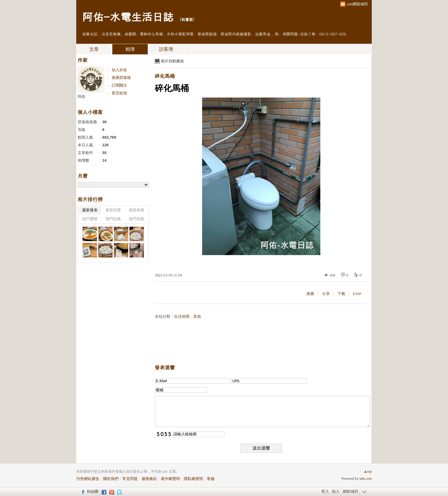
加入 (336, 491)
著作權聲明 (170, 479)
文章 (94, 49)
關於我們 (111, 479)
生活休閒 (182, 316)
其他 (197, 316)
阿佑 (82, 97)
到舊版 (187, 19)
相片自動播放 (172, 61)
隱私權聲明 (193, 479)
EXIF (357, 294)
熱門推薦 (137, 219)
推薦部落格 (121, 78)
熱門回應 (113, 219)
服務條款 (149, 479)
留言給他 (119, 93)
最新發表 (90, 210)
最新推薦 (137, 210)
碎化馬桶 (165, 76)
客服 (211, 479)
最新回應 (113, 210)
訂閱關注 (119, 85)
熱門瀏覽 (90, 219)
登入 (325, 491)
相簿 (130, 49)
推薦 (310, 294)
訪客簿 (166, 49)
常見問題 (130, 479)
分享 (326, 294)
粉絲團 (93, 491)
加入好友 (119, 70)
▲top (368, 471)
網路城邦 (350, 491)
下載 (341, 294)
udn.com (366, 479)
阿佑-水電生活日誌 (128, 16)
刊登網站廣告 (88, 479)
